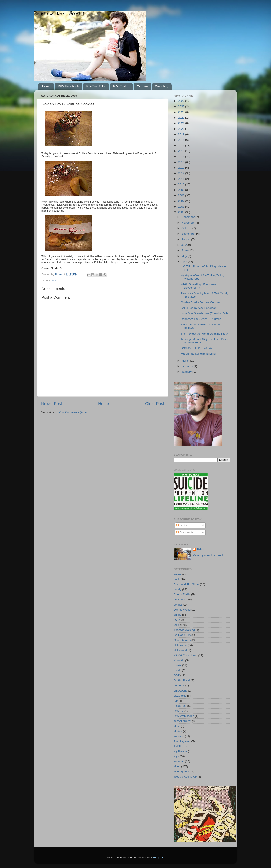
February (188, 366)
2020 (182, 129)
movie (177, 665)
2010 (182, 184)
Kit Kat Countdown (185, 655)
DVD (177, 620)
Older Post (155, 404)
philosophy (180, 691)
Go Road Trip (182, 635)
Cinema (142, 86)
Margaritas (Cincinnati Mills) (198, 354)
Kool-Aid (179, 660)
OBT (177, 675)
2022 (182, 118)
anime (178, 574)
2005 (182, 212)
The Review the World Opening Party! (205, 334)
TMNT (178, 746)
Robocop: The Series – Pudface (201, 319)
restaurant (180, 706)
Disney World (182, 610)
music (177, 670)
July (184, 245)
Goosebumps (182, 640)
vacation (179, 761)
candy (177, 589)
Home (46, 86)
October (187, 228)
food (54, 280)
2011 (182, 179)
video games (182, 772)
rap (176, 701)
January (187, 372)
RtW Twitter (121, 86)
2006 (182, 207)
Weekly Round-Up (185, 777)
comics (178, 605)
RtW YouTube (96, 86)
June (185, 250)
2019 (182, 134)
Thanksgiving (182, 741)
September (189, 234)
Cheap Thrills (182, 594)
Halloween (180, 645)
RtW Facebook (68, 86)
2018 (182, 140)
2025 (182, 106)
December (188, 217)
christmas (180, 599)
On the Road (182, 680)
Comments (185, 532)
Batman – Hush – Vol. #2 (197, 348)
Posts (181, 525)
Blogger (158, 858)
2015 (182, 157)
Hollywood (180, 650)
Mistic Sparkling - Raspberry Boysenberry (199, 286)
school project (182, 721)
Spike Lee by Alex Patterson (199, 308)
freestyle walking (184, 630)
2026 (182, 101)
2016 (182, 151)
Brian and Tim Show (186, 584)
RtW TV (179, 711)
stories (178, 731)
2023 (182, 112)
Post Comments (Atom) (74, 412)
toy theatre (180, 751)
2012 (182, 173)
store (177, 726)
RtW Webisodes (184, 716)
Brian (201, 549)
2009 (182, 190)
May (185, 256)
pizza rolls (180, 696)
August (186, 239)
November (188, 223)
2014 (182, 162)
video (177, 766)
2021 (182, 123)
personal (179, 686)
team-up (179, 736)
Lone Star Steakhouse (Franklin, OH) (204, 313)
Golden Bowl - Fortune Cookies (201, 302)
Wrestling (162, 86)
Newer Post (52, 404)
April (185, 262)
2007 (182, 201)
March (186, 361)
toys (176, 756)
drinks (177, 615)
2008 (182, 195)
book (177, 579)
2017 (182, 146)
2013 (182, 168)
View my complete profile (209, 555)
